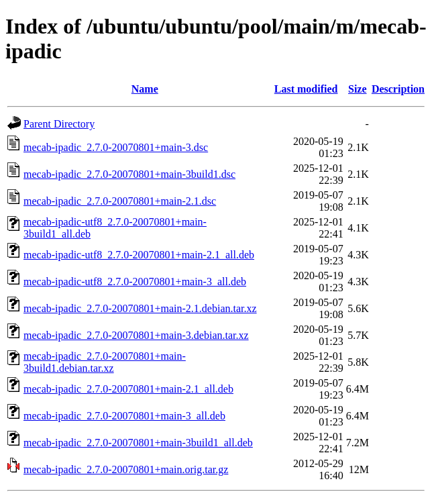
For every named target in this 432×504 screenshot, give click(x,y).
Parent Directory (59, 124)
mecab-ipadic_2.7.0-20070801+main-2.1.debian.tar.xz (140, 308)
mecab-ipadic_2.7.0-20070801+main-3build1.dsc (129, 174)
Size (358, 89)
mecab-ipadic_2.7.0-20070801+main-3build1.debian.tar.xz (105, 362)
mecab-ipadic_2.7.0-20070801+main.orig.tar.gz (126, 469)
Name (145, 89)
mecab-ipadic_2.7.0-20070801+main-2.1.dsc (120, 201)
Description (398, 89)
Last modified (306, 89)
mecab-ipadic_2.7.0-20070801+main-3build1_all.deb (138, 443)
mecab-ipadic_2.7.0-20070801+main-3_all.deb (124, 416)
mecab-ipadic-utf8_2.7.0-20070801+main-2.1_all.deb (139, 255)
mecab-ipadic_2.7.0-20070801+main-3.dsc (116, 147)
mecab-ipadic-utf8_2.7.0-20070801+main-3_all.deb (135, 282)
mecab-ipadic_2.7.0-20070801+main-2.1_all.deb (128, 389)
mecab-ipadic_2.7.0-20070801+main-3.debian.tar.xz (136, 335)
